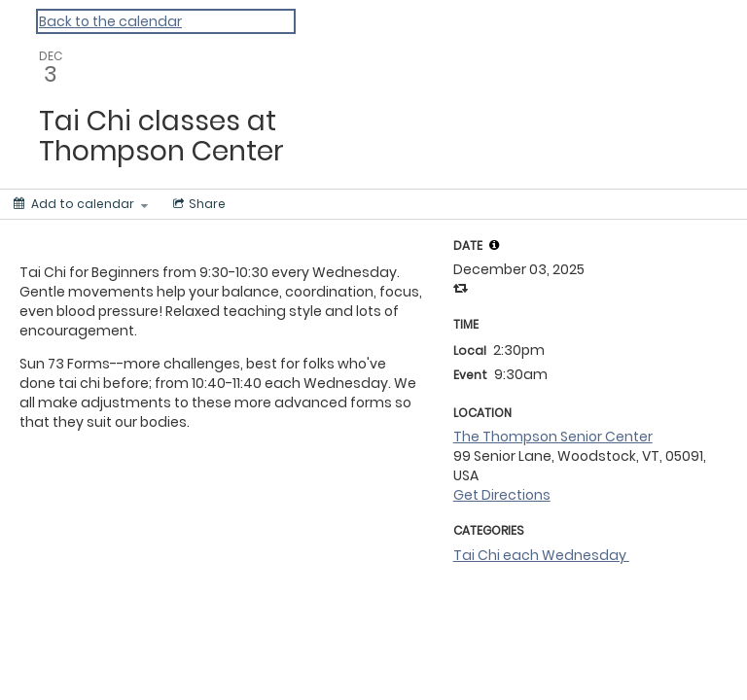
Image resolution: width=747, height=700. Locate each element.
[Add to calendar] (81, 204)
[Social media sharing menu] (197, 204)
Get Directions (502, 495)
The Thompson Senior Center (553, 437)
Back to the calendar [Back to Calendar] (110, 21)
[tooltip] (494, 245)
